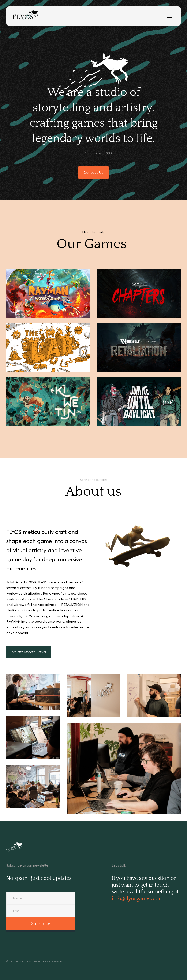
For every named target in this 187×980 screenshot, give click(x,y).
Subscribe (41, 924)
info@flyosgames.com (138, 899)
